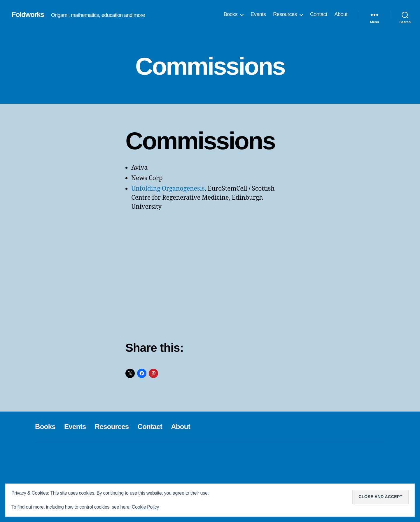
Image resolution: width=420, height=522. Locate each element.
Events (258, 14)
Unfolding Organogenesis (168, 189)
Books (231, 14)
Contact (319, 14)
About (341, 14)
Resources (285, 14)
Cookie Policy (145, 507)
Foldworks (28, 15)
